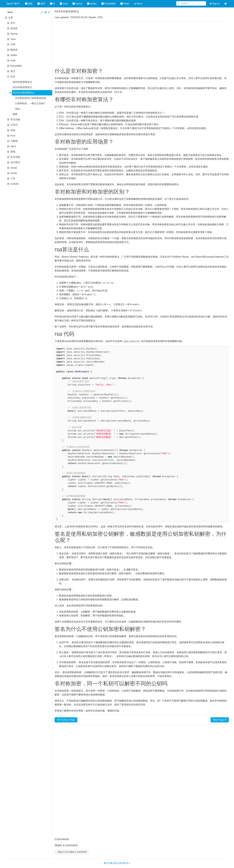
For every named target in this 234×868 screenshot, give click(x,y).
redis (13, 61)
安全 (13, 77)
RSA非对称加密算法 (24, 93)
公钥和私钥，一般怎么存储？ (30, 103)
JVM (13, 44)
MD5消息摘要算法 (22, 82)
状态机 (14, 28)
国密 (15, 114)
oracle (14, 173)
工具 (13, 178)
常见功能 (15, 119)
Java (13, 39)
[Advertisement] (142, 45)
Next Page (220, 720)
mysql (14, 168)
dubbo (14, 55)
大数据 (14, 141)
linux (13, 136)
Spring (14, 34)
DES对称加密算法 (22, 87)
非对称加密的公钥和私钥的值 (30, 98)
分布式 (14, 125)
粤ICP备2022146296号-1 (117, 863)
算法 (13, 71)
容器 (13, 130)
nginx (13, 146)
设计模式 (15, 162)
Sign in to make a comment (72, 852)
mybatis (15, 184)
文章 (11, 18)
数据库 (14, 50)
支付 (13, 23)
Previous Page (66, 720)
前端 (13, 152)
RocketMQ (16, 66)
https (18, 109)
